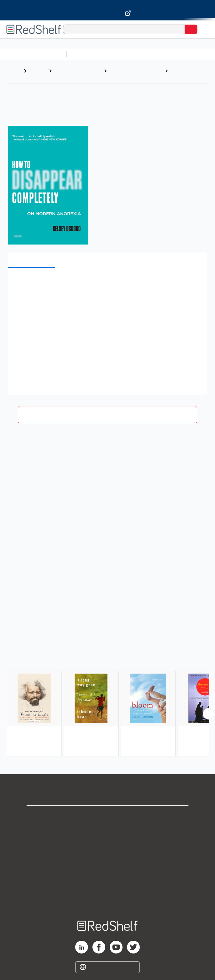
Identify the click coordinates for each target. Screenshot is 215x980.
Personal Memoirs (181, 74)
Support (107, 830)
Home (14, 71)
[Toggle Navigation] (204, 29)
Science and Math (125, 54)
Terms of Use (108, 858)
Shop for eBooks (107, 816)
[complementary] (107, 702)
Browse (37, 71)
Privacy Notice (108, 844)
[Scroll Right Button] (209, 714)
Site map (107, 900)
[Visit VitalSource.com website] (107, 10)
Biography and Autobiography (125, 74)
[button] (107, 283)
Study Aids (86, 54)
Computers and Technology (183, 54)
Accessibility (107, 886)
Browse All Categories (33, 54)
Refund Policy (107, 872)
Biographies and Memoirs (72, 74)
